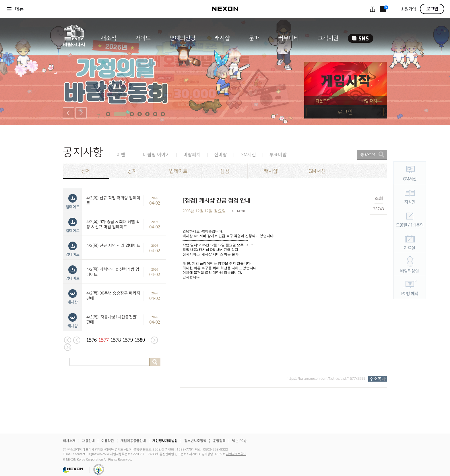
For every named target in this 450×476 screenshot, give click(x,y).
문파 (254, 38)
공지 (132, 171)
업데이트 (178, 171)
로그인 (432, 9)
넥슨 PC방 (239, 441)
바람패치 (192, 155)
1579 (128, 340)
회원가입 (408, 9)
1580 (140, 340)
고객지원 (328, 38)
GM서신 (248, 155)
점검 (224, 171)
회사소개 (69, 441)
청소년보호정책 (195, 441)
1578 (116, 340)
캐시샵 (222, 38)
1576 (92, 340)
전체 (86, 171)
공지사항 (83, 152)
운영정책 (219, 441)
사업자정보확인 (236, 454)
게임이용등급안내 (133, 441)
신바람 (221, 155)
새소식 (108, 38)
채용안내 (88, 441)
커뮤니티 (288, 38)
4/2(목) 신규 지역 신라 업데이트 (113, 245)
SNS (361, 38)
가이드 (143, 38)
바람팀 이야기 (156, 155)
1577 (104, 340)
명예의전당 (183, 38)
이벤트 (123, 155)
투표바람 (278, 155)
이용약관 (108, 441)
